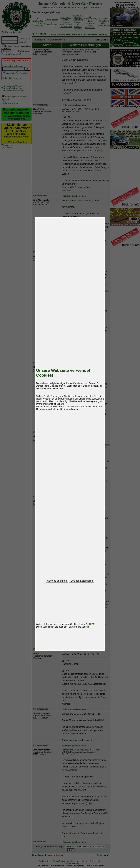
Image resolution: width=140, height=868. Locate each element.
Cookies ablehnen (57, 581)
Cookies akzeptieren (82, 581)
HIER (92, 624)
